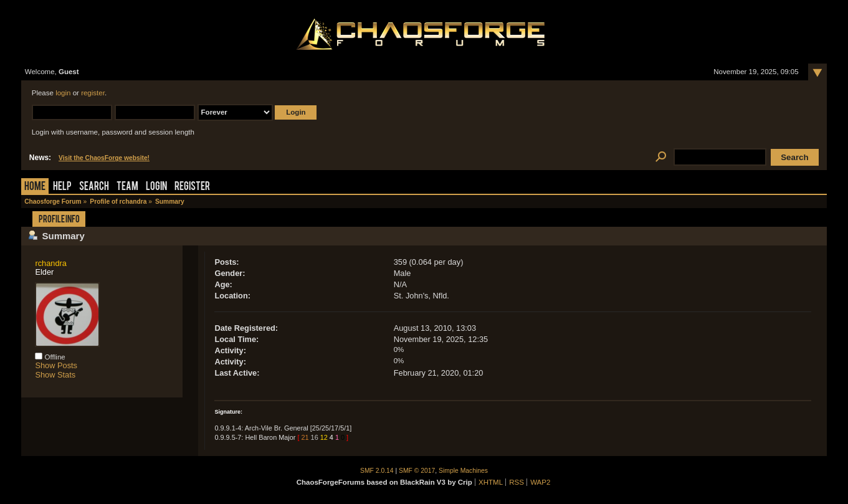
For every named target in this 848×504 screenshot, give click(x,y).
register (93, 93)
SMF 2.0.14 (377, 471)
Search (94, 187)
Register (192, 187)
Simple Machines (463, 471)
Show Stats (55, 375)
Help (62, 187)
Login (156, 187)
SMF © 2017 (417, 471)
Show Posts (56, 365)
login (63, 93)
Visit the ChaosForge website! (104, 158)
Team (127, 187)
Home (35, 187)
